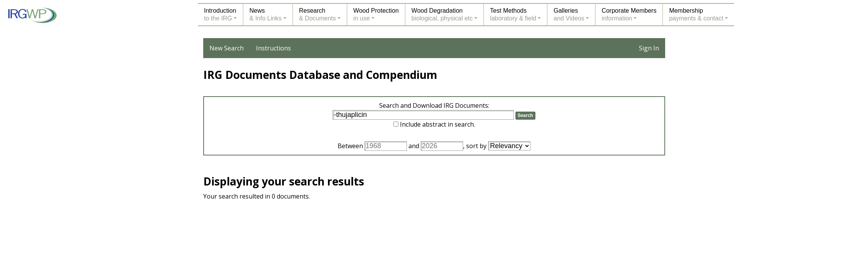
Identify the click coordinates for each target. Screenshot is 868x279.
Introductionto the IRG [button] (220, 14)
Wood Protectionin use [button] (376, 14)
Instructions (273, 48)
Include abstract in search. (437, 124)
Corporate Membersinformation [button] (629, 14)
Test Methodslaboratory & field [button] (513, 14)
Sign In (649, 48)
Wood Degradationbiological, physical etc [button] (442, 14)
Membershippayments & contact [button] (696, 14)
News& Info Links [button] (266, 14)
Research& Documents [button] (318, 14)
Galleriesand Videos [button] (569, 14)
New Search (227, 48)
